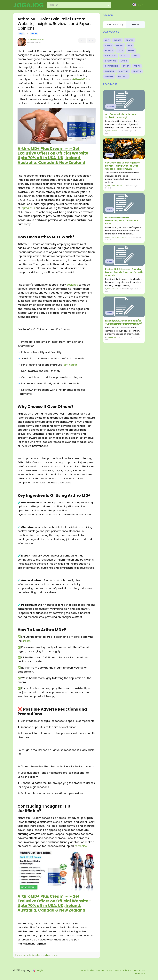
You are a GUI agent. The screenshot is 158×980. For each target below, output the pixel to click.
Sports (137, 71)
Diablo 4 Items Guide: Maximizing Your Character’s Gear (122, 221)
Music (124, 61)
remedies (81, 846)
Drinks (120, 45)
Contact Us (139, 970)
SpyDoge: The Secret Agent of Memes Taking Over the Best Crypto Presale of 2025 (122, 166)
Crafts (130, 40)
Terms (118, 970)
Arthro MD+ (80, 79)
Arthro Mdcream (36, 39)
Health (34, 34)
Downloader (88, 970)
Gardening (111, 56)
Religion (109, 71)
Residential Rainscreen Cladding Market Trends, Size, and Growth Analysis (124, 272)
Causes (117, 40)
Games (131, 51)
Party (137, 66)
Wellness (123, 76)
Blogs (21, 34)
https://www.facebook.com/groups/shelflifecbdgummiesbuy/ (124, 322)
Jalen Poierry (112, 337)
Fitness (109, 51)
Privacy (127, 970)
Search (135, 25)
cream (26, 641)
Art (107, 40)
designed (72, 285)
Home (136, 56)
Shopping (123, 71)
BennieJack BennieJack (117, 237)
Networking (112, 66)
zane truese (112, 131)
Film (130, 45)
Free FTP (100, 970)
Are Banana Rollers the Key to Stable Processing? (122, 116)
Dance (108, 45)
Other (126, 66)
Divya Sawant (113, 289)
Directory (140, 973)
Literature (111, 61)
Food (120, 51)
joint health (70, 365)
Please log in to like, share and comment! (37, 955)
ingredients (28, 208)
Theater (109, 76)
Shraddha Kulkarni (115, 186)
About (110, 970)
